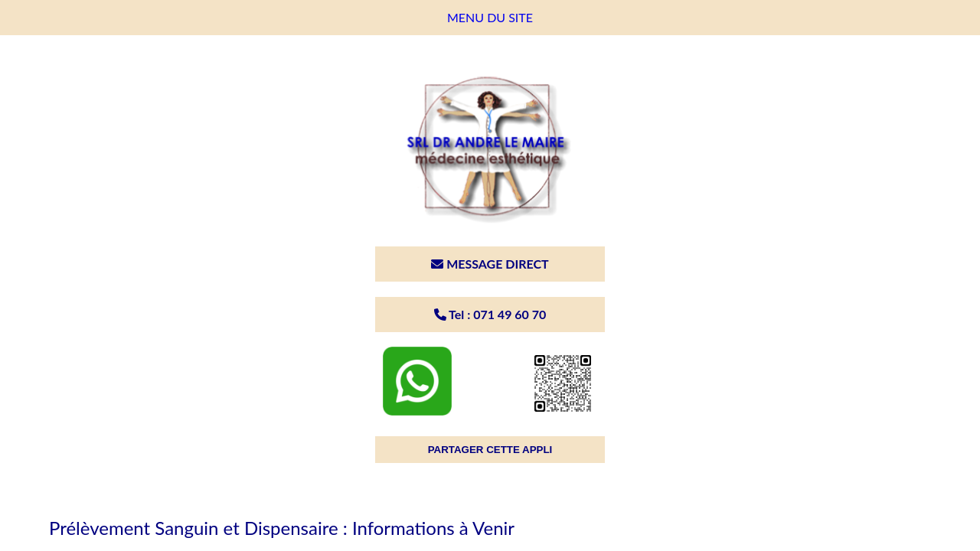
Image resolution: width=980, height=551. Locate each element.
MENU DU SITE (490, 17)
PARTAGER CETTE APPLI (490, 450)
